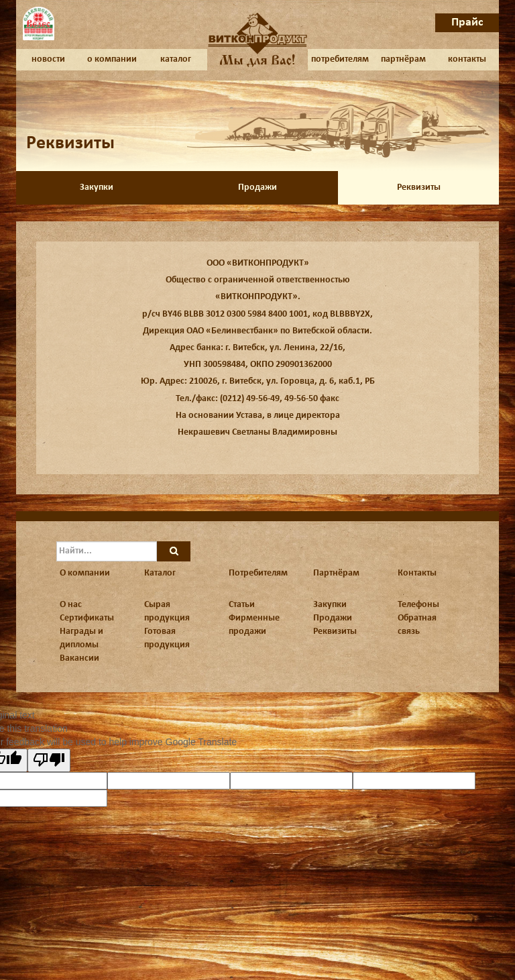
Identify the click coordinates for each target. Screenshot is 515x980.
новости (48, 59)
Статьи (242, 605)
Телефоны (418, 605)
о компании (112, 59)
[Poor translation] (49, 760)
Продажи (257, 187)
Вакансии (79, 658)
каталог (176, 59)
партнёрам (403, 59)
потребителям (340, 59)
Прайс (467, 22)
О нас (71, 605)
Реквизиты (419, 187)
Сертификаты (87, 618)
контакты (467, 59)
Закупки (97, 187)
